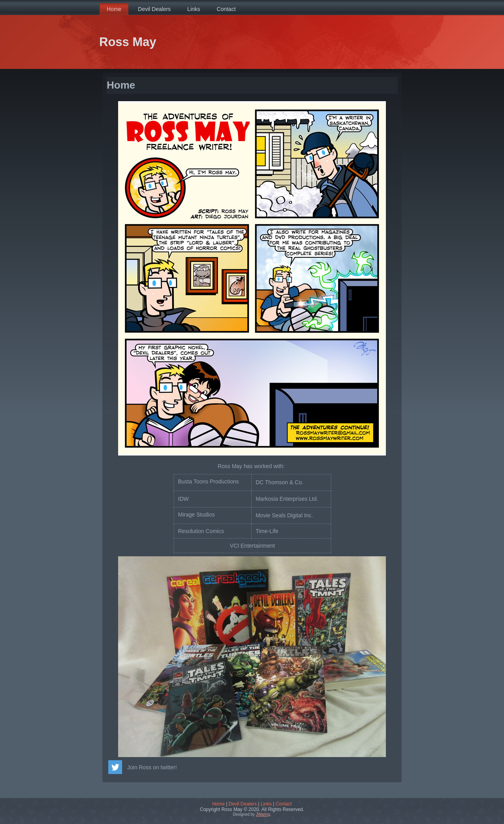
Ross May (128, 42)
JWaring (263, 814)
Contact (284, 804)
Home (219, 804)
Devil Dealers (243, 804)
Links (266, 804)
